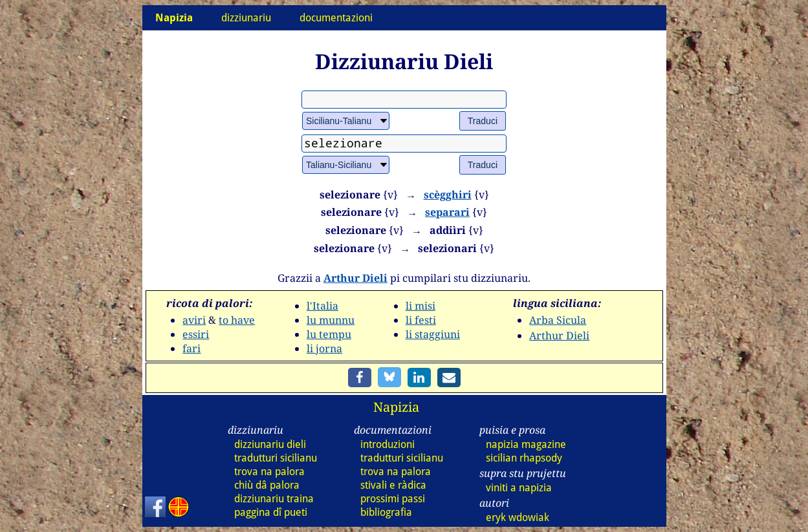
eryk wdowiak (518, 517)
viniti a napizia (519, 488)
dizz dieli (270, 444)
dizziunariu (246, 18)
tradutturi (276, 458)
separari (447, 212)
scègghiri (448, 195)
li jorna (324, 348)
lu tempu (329, 334)
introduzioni (388, 444)
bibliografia (386, 512)
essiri (196, 334)
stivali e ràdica (393, 485)
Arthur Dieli (355, 278)
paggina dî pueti (271, 512)
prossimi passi (393, 499)
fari (191, 348)
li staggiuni (433, 334)
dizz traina (274, 499)
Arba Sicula (558, 320)
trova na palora (269, 472)
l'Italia (322, 306)
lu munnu (331, 320)
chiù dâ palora (267, 485)
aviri (194, 320)
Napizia (396, 407)
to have (237, 320)
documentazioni (336, 18)
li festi (421, 320)
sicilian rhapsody (524, 458)
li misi (420, 306)
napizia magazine (526, 444)
